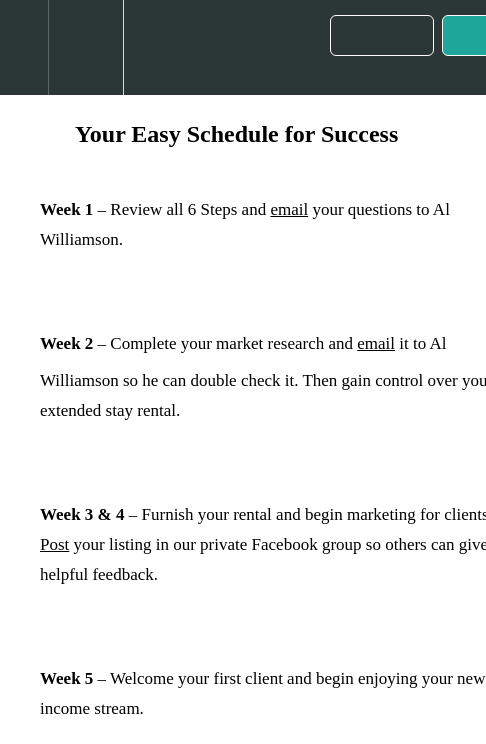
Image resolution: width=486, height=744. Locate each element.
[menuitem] (85, 47)
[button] (24, 47)
